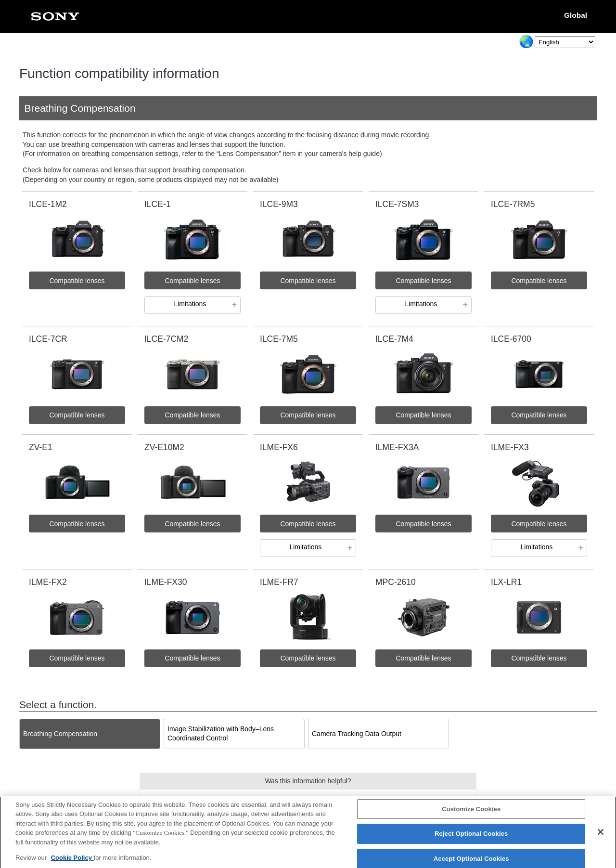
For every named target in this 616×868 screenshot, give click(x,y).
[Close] (601, 837)
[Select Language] (565, 42)
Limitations (190, 304)
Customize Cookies (471, 814)
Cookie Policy (72, 863)
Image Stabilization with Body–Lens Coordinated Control (221, 734)
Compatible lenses (77, 281)
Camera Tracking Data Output (357, 734)
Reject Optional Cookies (471, 839)
